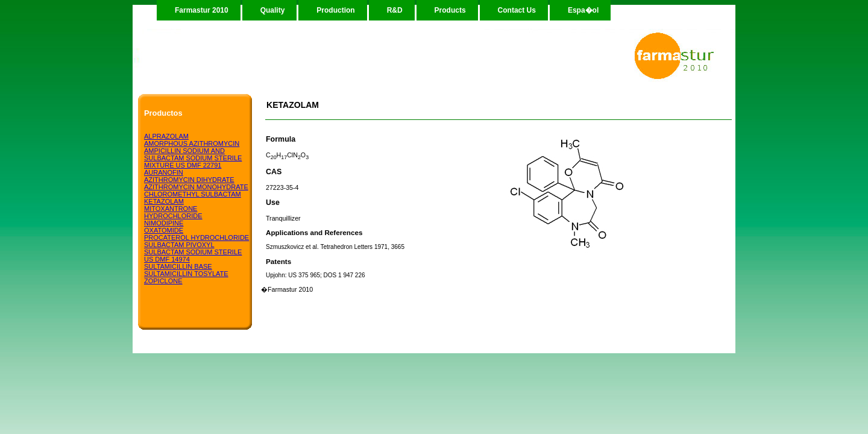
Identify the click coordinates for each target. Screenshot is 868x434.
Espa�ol (583, 10)
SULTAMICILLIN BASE (178, 266)
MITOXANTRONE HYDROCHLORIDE (173, 212)
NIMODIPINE (164, 223)
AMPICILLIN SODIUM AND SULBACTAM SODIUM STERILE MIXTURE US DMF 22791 (193, 158)
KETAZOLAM (164, 201)
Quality (273, 10)
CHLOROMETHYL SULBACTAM (193, 194)
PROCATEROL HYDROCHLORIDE (197, 237)
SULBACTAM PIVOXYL (179, 245)
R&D (395, 10)
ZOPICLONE (163, 281)
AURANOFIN (164, 172)
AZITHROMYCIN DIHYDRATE (189, 180)
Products (450, 10)
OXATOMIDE (164, 230)
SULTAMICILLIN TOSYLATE (186, 274)
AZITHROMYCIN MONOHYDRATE (196, 187)
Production (335, 10)
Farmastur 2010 (202, 10)
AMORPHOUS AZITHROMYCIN (192, 143)
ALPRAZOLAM (166, 136)
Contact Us (517, 10)
